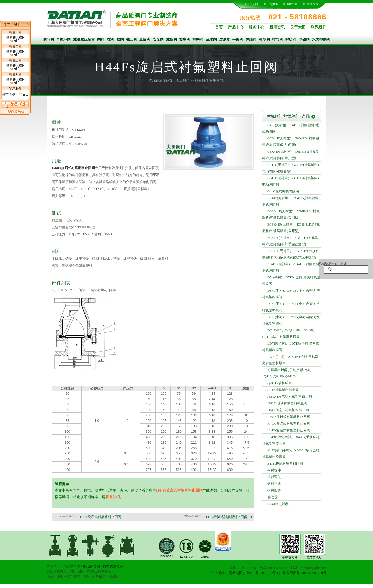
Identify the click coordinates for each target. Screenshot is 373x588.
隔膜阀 (251, 40)
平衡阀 (238, 40)
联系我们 (319, 27)
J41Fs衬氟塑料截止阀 (283, 390)
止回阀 (145, 40)
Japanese (313, 4)
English (273, 4)
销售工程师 (15, 39)
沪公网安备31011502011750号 (305, 573)
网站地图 (236, 573)
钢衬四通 (274, 490)
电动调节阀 (92, 566)
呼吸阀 (291, 40)
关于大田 (298, 27)
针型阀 (264, 40)
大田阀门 (183, 80)
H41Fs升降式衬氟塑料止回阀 (226, 517)
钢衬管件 (274, 470)
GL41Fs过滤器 (278, 504)
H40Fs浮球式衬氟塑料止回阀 (289, 417)
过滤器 (225, 40)
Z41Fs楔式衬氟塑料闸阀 (285, 463)
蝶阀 (120, 40)
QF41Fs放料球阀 (279, 383)
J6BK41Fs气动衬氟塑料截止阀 (290, 397)
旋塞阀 (185, 40)
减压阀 (171, 40)
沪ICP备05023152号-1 (263, 573)
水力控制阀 (321, 40)
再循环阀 (63, 40)
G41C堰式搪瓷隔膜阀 (283, 191)
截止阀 (132, 40)
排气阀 (278, 40)
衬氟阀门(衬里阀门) (209, 80)
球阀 (111, 40)
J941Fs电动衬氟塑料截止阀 (287, 403)
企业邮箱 (218, 573)
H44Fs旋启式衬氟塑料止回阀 (73, 168)
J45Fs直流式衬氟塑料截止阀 (288, 410)
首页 (219, 27)
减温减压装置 (84, 40)
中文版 (253, 4)
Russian (292, 4)
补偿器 (272, 497)
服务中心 (256, 27)
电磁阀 (304, 40)
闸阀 (101, 40)
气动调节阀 (72, 566)
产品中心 (236, 27)
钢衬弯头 (274, 477)
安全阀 (158, 40)
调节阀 (48, 40)
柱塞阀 (198, 40)
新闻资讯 (277, 27)
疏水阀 (211, 40)
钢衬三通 (274, 484)
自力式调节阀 (113, 566)
